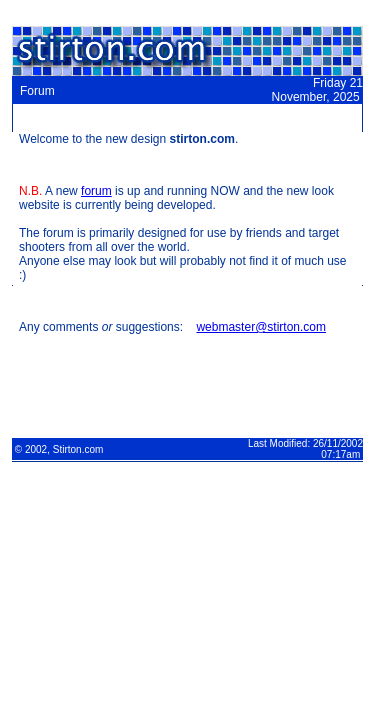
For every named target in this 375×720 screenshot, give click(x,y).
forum (96, 191)
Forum (37, 91)
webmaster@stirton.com (261, 327)
